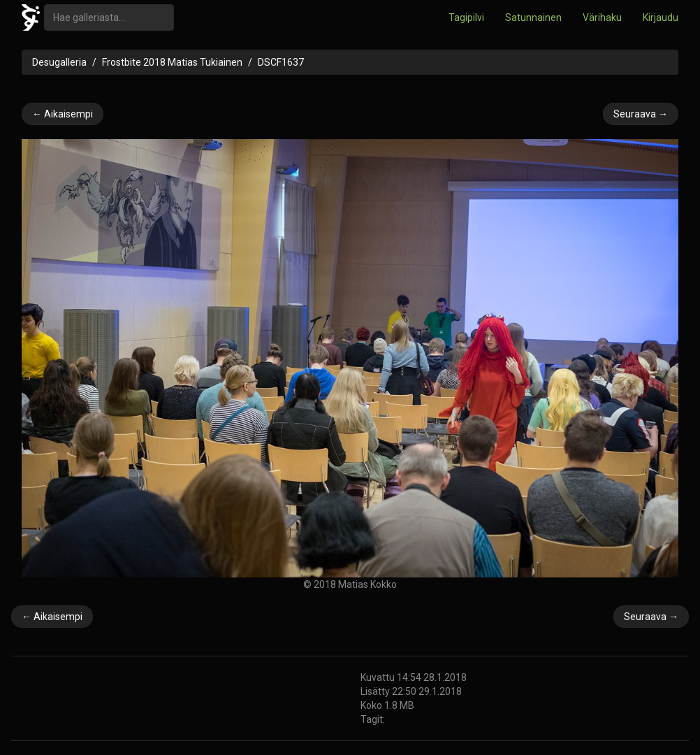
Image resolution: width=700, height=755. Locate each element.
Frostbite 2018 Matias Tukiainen (172, 62)
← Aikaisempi (63, 114)
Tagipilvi (466, 17)
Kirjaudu (661, 17)
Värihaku (602, 17)
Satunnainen (533, 17)
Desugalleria (59, 62)
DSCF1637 (281, 62)
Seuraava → (641, 114)
